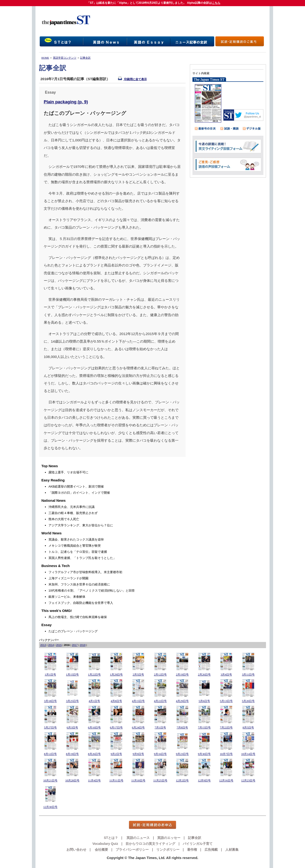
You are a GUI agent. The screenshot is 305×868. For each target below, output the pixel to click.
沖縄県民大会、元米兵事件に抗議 (72, 507)
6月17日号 (116, 728)
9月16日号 (160, 754)
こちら (216, 3)
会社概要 (101, 850)
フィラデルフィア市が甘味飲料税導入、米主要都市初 (85, 572)
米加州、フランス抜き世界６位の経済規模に (79, 584)
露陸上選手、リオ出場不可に (68, 472)
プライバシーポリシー (132, 850)
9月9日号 (138, 754)
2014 (51, 645)
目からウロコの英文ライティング (150, 844)
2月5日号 (138, 675)
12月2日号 (182, 781)
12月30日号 (50, 807)
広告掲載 (211, 850)
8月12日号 (50, 754)
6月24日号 (138, 728)
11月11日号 (116, 781)
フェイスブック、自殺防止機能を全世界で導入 (81, 603)
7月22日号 (226, 728)
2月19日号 (182, 675)
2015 (59, 645)
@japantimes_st (253, 117)
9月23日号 (182, 754)
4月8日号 (116, 701)
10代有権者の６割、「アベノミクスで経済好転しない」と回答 (92, 591)
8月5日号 (248, 728)
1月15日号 (72, 675)
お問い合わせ (76, 850)
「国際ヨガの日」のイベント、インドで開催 (79, 493)
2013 (43, 645)
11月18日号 (138, 781)
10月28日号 (72, 781)
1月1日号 (50, 675)
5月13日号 (226, 701)
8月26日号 (94, 754)
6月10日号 (94, 728)
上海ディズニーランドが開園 (68, 578)
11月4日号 (94, 781)
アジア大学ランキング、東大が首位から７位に (81, 525)
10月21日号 (50, 781)
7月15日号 (204, 728)
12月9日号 (204, 781)
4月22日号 (160, 701)
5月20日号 (248, 701)
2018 (83, 645)
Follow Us (252, 113)
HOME (45, 58)
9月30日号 (204, 754)
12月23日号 (248, 781)
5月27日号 (50, 728)
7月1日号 (160, 728)
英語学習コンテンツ (65, 58)
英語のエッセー (169, 838)
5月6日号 (204, 701)
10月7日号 (226, 754)
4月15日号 (138, 701)
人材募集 (232, 850)
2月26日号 (204, 675)
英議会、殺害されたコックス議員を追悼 (76, 539)
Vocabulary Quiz (105, 844)
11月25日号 (160, 781)
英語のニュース (138, 838)
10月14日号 (248, 754)
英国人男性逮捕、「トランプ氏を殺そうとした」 (82, 558)
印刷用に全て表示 (132, 79)
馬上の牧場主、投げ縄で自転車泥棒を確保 (78, 617)
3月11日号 (248, 675)
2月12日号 (160, 675)
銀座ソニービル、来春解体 (67, 597)
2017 (75, 645)
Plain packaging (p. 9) (66, 102)
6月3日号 (72, 728)
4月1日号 (94, 701)
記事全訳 (85, 58)
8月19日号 (72, 754)
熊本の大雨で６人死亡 (64, 519)
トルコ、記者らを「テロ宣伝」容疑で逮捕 (78, 552)
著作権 (192, 850)
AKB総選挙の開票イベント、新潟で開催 (76, 486)
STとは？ (111, 838)
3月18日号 (50, 701)
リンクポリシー (168, 850)
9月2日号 (116, 754)
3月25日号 (72, 701)
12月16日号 (226, 781)
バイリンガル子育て (198, 844)
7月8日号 (182, 728)
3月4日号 (226, 675)
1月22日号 (94, 675)
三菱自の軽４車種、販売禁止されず (73, 513)
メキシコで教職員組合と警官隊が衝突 (75, 546)
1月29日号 (116, 675)
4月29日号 (182, 701)
